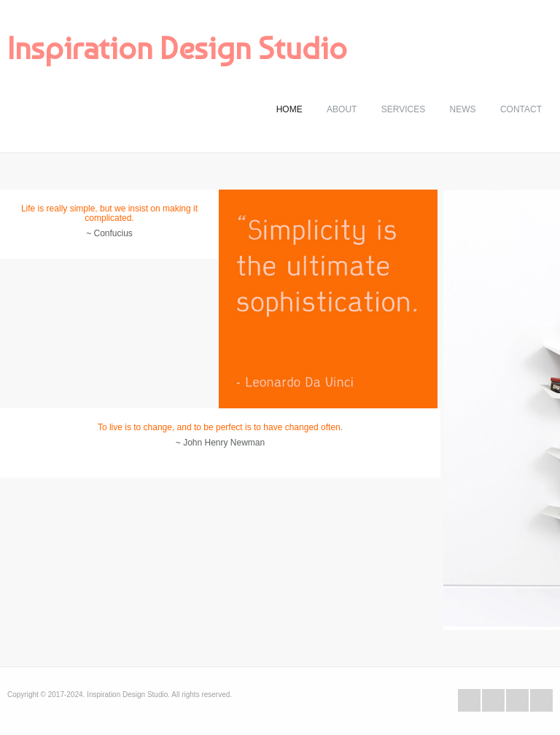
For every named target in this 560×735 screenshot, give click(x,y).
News (463, 109)
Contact (521, 109)
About (342, 109)
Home (289, 109)
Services (403, 109)
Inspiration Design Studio (177, 48)
